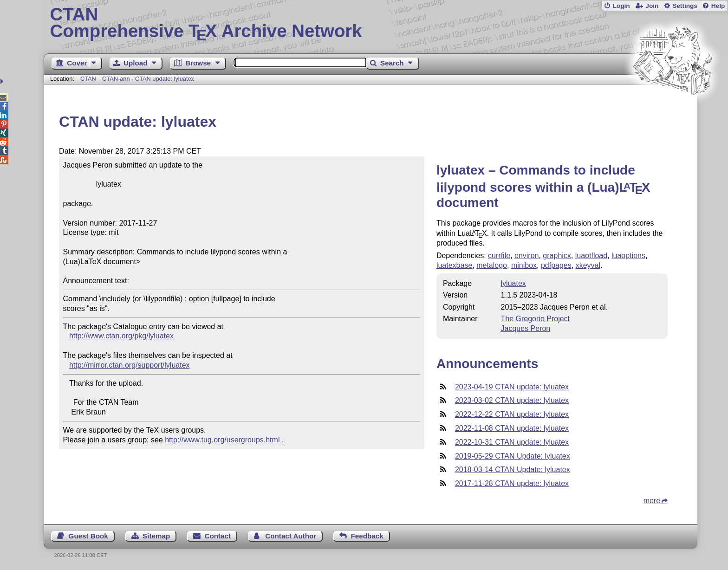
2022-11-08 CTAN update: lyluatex (512, 428)
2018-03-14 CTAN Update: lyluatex (513, 470)
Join (652, 6)
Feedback (367, 536)
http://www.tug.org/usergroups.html (222, 440)
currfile (499, 256)
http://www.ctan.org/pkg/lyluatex (121, 336)
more (652, 501)
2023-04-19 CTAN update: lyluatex (512, 387)
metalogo (492, 265)
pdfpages (556, 265)
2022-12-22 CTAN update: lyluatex (512, 414)
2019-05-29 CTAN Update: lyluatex (513, 456)
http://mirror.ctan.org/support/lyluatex (130, 365)
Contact (218, 536)
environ (526, 256)
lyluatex (513, 283)
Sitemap (156, 536)
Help (718, 6)
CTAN (88, 79)
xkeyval (588, 265)
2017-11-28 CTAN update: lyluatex (512, 483)
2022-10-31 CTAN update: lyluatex (512, 442)
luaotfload (591, 256)
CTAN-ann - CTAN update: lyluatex (148, 79)
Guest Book (88, 536)
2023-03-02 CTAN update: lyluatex (512, 400)
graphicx (557, 256)
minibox (524, 265)
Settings (685, 6)
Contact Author (291, 536)
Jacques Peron (526, 328)
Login (621, 6)
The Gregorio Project (536, 319)
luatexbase (454, 265)
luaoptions (628, 256)
